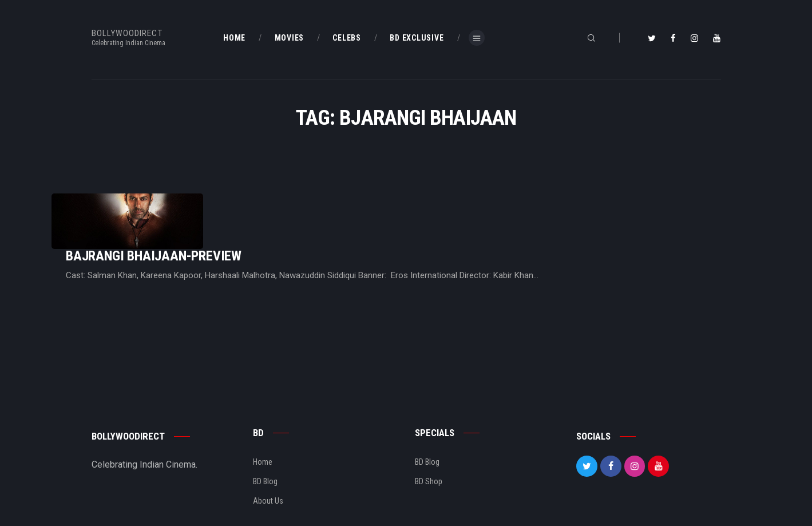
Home (263, 426)
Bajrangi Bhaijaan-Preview (297, 210)
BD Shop (429, 445)
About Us (268, 465)
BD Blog (265, 445)
